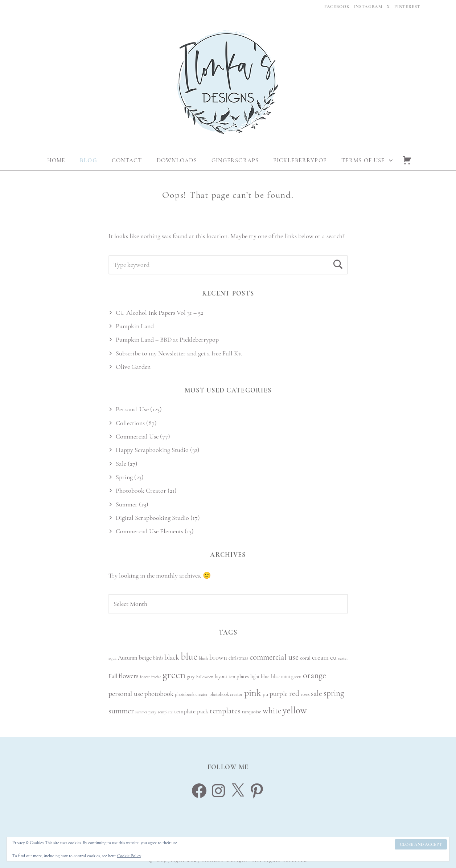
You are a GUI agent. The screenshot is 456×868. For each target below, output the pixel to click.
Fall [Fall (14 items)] (113, 676)
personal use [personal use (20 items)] (126, 694)
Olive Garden (133, 367)
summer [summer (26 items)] (121, 711)
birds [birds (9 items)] (158, 658)
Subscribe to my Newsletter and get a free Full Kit (179, 353)
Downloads (177, 160)
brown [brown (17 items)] (218, 657)
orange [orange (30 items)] (315, 675)
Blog (88, 160)
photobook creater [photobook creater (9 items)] (191, 694)
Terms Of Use (363, 160)
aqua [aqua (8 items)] (112, 658)
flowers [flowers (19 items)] (129, 676)
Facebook (337, 7)
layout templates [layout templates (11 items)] (232, 676)
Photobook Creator (141, 490)
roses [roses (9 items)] (305, 694)
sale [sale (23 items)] (317, 693)
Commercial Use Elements (149, 531)
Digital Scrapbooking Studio (152, 518)
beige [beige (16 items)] (145, 657)
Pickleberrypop (300, 160)
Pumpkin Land (135, 326)
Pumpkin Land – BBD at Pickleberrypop (167, 339)
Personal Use (132, 409)
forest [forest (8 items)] (145, 677)
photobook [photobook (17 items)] (159, 694)
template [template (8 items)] (165, 712)
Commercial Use (137, 436)
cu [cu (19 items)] (333, 657)
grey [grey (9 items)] (191, 677)
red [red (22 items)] (294, 693)
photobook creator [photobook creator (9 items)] (226, 694)
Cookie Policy (129, 856)
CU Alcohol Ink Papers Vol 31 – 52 (159, 313)
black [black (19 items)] (172, 657)
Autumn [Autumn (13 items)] (128, 658)
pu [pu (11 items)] (265, 694)
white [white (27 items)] (272, 711)
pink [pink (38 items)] (253, 693)
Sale (121, 464)
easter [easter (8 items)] (343, 658)
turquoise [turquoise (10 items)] (252, 712)
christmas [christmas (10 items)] (238, 658)
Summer (127, 504)
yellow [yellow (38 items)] (295, 710)
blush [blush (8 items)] (203, 658)
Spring (124, 477)
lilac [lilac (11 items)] (275, 676)
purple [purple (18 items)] (279, 694)
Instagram (368, 7)
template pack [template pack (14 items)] (191, 711)
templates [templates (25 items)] (225, 711)
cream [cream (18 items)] (320, 657)
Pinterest (407, 7)
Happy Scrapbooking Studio (152, 450)
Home (56, 160)
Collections (130, 423)
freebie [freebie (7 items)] (156, 677)
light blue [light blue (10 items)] (260, 677)
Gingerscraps (235, 160)
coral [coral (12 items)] (305, 658)
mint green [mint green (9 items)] (291, 677)
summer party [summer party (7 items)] (146, 712)
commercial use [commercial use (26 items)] (274, 657)
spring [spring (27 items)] (334, 693)
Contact (127, 160)
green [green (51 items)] (174, 675)
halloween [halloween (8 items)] (205, 677)
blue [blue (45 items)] (189, 656)
